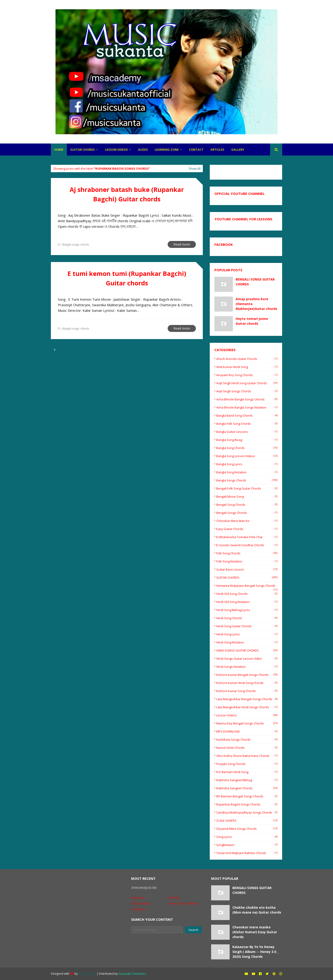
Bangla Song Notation (247, 472)
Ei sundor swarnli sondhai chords (247, 545)
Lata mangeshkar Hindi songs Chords (247, 707)
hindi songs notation (247, 667)
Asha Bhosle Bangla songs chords (247, 399)
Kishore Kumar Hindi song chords (247, 683)
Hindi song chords (247, 618)
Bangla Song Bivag (247, 440)
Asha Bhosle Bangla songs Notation (247, 407)
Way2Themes (87, 974)
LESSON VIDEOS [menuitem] (116, 150)
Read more (182, 244)
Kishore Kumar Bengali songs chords (247, 675)
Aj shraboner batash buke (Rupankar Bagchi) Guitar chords (127, 194)
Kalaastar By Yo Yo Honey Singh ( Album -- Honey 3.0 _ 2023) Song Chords (255, 952)
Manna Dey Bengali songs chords (247, 723)
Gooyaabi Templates (132, 974)
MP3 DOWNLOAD (247, 731)
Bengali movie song (247, 496)
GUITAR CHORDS (247, 577)
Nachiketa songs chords (247, 740)
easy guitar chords (247, 529)
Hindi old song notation (247, 602)
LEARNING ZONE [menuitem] (167, 150)
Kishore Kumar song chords (247, 691)
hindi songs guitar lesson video (247, 659)
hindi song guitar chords (247, 626)
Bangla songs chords (247, 480)
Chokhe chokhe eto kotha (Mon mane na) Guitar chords (257, 910)
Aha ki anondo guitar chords (247, 359)
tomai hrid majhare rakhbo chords (247, 853)
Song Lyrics (247, 837)
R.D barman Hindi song (247, 772)
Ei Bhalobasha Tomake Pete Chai (247, 537)
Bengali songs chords (247, 513)
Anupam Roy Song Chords (247, 375)
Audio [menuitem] (143, 150)
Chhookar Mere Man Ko (247, 521)
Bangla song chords (247, 448)
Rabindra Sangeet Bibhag (247, 780)
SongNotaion (247, 845)
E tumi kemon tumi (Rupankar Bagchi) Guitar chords (127, 278)
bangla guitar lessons (247, 432)
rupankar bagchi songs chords (247, 804)
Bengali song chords (247, 505)
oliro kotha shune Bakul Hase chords (247, 756)
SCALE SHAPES (247, 821)
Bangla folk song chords (247, 424)
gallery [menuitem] (238, 150)
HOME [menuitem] (59, 150)
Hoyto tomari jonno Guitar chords (252, 321)
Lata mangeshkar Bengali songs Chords (247, 699)
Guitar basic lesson (247, 569)
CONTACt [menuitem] (196, 150)
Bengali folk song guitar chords (247, 488)
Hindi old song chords (247, 594)
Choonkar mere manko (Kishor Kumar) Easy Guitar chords (255, 932)
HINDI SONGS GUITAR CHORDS (247, 650)
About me (138, 898)
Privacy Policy (141, 903)
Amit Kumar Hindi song (247, 367)
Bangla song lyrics (247, 464)
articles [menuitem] (217, 150)
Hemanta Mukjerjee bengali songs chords (247, 586)
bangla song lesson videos (247, 456)
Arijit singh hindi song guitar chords (247, 383)
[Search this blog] (157, 930)
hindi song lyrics (247, 634)
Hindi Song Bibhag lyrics (247, 610)
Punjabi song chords (247, 764)
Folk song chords (247, 553)
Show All (195, 169)
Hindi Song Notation (247, 642)
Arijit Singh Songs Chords (247, 391)
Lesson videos (247, 715)
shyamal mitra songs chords (247, 829)
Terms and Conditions (183, 903)
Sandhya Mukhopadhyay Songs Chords (247, 812)
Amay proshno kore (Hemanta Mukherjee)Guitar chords (256, 304)
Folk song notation (247, 561)
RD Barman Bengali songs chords (247, 796)
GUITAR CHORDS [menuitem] (83, 150)
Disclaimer (138, 909)
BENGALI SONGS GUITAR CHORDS (255, 282)
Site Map (174, 898)
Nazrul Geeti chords (247, 748)
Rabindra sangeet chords (247, 788)
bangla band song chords (247, 415)
